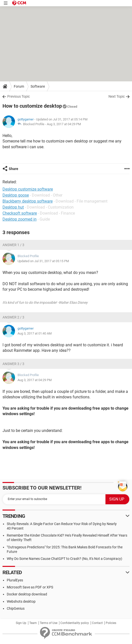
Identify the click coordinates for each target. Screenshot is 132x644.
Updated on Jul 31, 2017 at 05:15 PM (43, 261)
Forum (19, 86)
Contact (97, 623)
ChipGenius (16, 608)
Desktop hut (13, 207)
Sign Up (21, 623)
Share (14, 169)
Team (33, 623)
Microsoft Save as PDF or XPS (30, 587)
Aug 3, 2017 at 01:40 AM (35, 333)
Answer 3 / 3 (13, 364)
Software (38, 86)
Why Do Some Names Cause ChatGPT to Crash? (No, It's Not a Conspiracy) (64, 559)
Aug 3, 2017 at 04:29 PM (64, 124)
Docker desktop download (27, 594)
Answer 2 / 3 (13, 317)
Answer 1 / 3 (13, 245)
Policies (111, 623)
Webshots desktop (21, 601)
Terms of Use (49, 623)
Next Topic (117, 96)
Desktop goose (16, 195)
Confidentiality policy (75, 623)
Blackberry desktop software (28, 201)
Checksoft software (20, 213)
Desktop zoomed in (20, 219)
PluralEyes (15, 580)
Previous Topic (19, 96)
